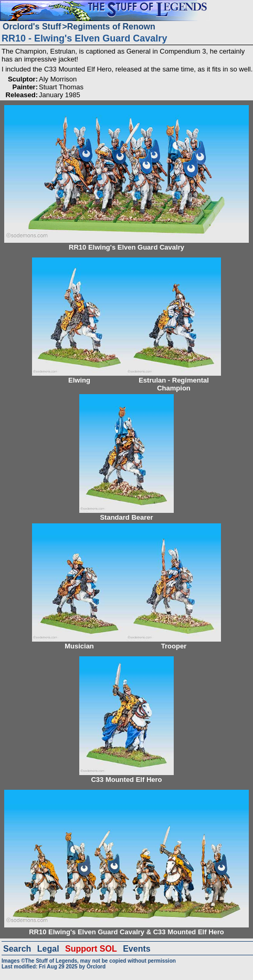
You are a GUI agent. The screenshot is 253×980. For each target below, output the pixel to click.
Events (136, 949)
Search (17, 949)
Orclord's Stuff (32, 27)
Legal (48, 949)
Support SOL (91, 949)
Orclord (96, 967)
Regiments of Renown (111, 27)
